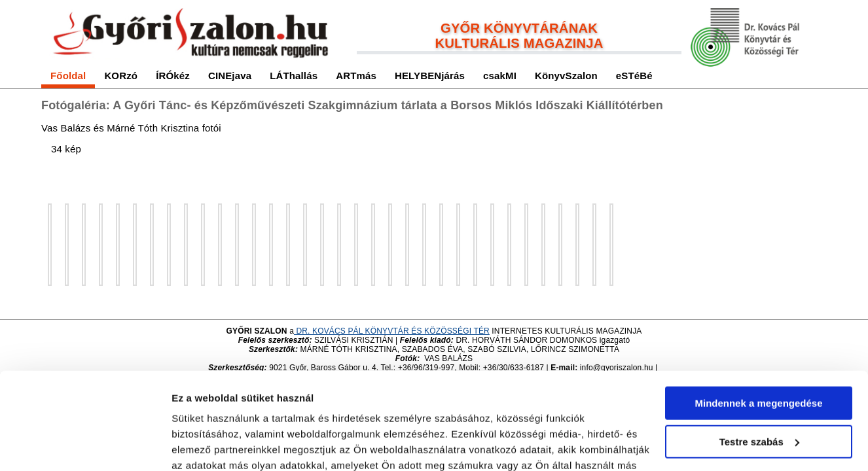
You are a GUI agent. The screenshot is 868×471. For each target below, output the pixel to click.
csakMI (500, 76)
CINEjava (230, 76)
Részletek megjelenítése (229, 445)
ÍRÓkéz (173, 76)
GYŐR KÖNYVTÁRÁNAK (519, 28)
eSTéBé (634, 76)
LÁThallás (294, 76)
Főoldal (68, 76)
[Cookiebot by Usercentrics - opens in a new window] (85, 445)
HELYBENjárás (430, 76)
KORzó (121, 76)
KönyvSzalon (566, 76)
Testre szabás (759, 354)
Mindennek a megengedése (758, 316)
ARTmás (356, 76)
